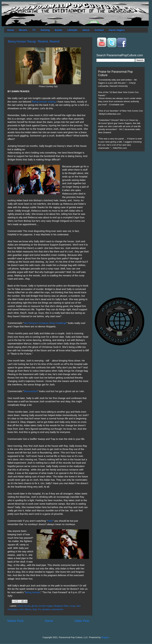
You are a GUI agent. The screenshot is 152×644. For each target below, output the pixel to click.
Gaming (45, 30)
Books (59, 30)
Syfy (34, 609)
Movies (23, 30)
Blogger (105, 637)
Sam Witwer (25, 609)
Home (11, 30)
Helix (50, 521)
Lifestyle (72, 30)
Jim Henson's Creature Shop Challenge (45, 323)
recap (72, 606)
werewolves (58, 609)
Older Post (82, 621)
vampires (46, 609)
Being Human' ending (44, 102)
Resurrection (31, 391)
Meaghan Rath (61, 606)
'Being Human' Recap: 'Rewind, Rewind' (34, 41)
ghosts (35, 606)
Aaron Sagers (117, 30)
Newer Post (15, 621)
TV (34, 30)
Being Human (33, 592)
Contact (99, 30)
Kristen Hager (46, 606)
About (86, 30)
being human (24, 606)
